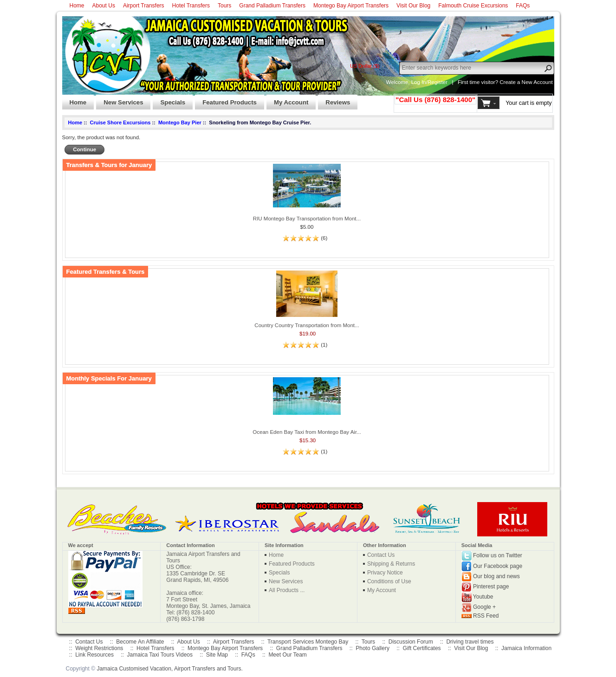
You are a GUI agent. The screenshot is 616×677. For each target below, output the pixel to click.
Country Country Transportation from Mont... (307, 325)
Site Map (217, 655)
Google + (484, 607)
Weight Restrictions (99, 648)
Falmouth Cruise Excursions (473, 6)
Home (77, 6)
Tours (224, 6)
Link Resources (94, 655)
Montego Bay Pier (180, 123)
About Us (104, 6)
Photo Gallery (373, 648)
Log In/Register (429, 82)
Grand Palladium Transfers (272, 6)
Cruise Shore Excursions (120, 123)
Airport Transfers (144, 6)
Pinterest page (491, 587)
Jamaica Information (526, 648)
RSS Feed (486, 616)
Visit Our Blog (413, 6)
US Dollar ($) (365, 66)
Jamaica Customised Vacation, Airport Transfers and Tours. (169, 669)
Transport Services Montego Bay (308, 642)
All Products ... (287, 590)
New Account (537, 82)
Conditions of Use (389, 581)
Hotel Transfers (191, 6)
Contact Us (381, 555)
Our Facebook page (498, 566)
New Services (120, 100)
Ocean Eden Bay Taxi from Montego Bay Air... (307, 432)
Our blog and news (496, 576)
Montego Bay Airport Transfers (351, 6)
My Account (287, 100)
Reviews (334, 100)
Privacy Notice (385, 573)
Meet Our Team (287, 655)
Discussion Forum (411, 642)
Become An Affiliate (140, 642)
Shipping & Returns (391, 564)
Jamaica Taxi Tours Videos (160, 655)
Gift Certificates (422, 648)
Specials (169, 100)
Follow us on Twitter (498, 555)
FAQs (523, 6)
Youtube (483, 597)
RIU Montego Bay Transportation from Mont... (307, 219)
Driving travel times (470, 642)
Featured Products (226, 100)
